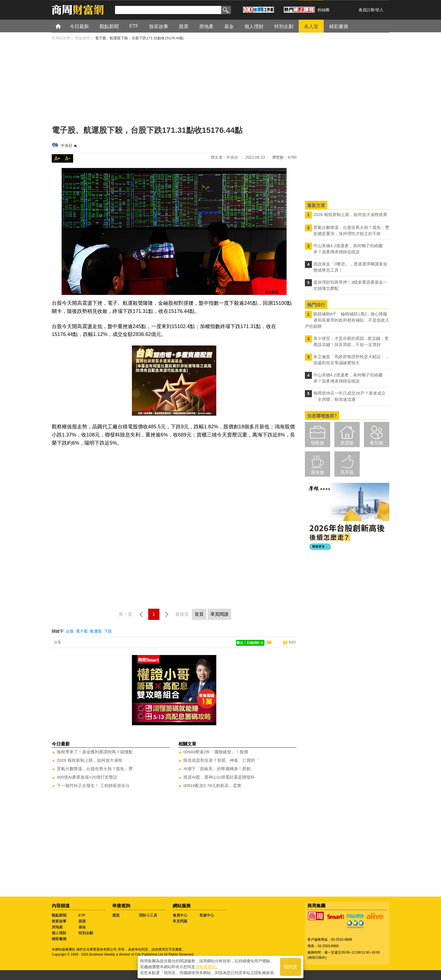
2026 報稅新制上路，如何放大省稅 (90, 760)
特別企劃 (86, 933)
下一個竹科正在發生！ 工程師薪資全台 (93, 785)
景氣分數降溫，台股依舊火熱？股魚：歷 (95, 769)
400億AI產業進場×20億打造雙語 (87, 777)
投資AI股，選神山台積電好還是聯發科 (219, 777)
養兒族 (377, 443)
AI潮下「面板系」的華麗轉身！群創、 (219, 769)
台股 (70, 631)
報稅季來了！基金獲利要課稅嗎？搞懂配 (95, 752)
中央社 (67, 145)
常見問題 (180, 921)
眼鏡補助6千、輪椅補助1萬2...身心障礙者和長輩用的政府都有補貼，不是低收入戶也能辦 (347, 320)
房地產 (57, 927)
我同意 (291, 966)
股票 (82, 921)
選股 (116, 915)
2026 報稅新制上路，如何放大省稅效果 (350, 214)
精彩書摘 (59, 939)
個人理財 (59, 933)
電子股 (82, 631)
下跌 (108, 631)
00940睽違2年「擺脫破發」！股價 (216, 752)
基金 (82, 927)
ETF (82, 915)
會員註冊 (366, 10)
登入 (379, 10)
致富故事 (59, 921)
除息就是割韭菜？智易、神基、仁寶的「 (221, 760)
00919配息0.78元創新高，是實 (212, 785)
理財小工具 (148, 915)
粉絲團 (323, 10)
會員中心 (180, 915)
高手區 (347, 472)
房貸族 (347, 443)
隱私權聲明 (206, 966)
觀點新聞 (59, 915)
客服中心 (207, 915)
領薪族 (318, 443)
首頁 (63, 26)
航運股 (96, 631)
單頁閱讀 (219, 614)
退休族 (318, 472)
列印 (292, 642)
